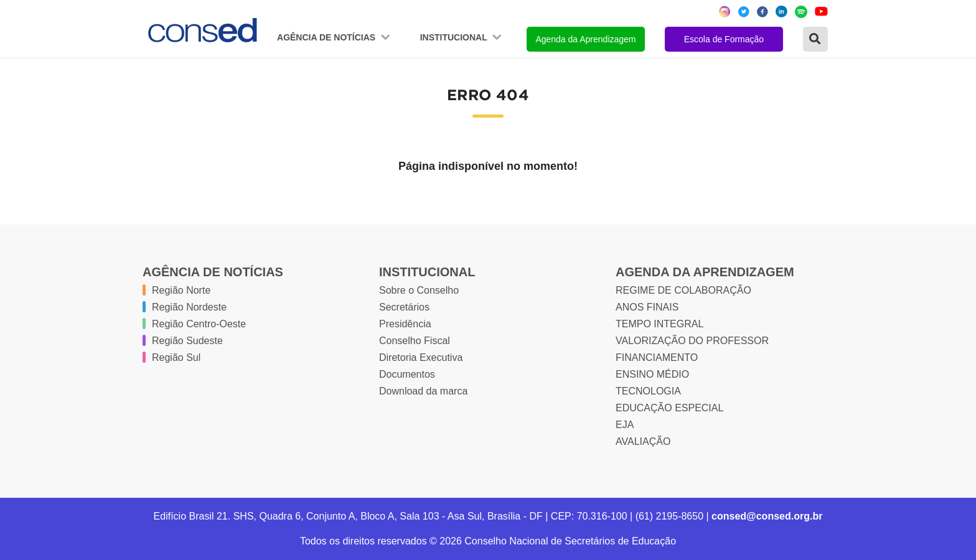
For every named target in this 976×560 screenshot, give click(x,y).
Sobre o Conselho (419, 290)
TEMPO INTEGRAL (659, 324)
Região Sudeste (187, 341)
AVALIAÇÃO (643, 441)
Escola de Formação (724, 39)
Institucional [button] (455, 37)
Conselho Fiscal (415, 341)
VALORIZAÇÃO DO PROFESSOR (692, 341)
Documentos (407, 374)
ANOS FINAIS (647, 307)
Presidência (405, 324)
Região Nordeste (189, 307)
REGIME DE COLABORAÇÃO (683, 290)
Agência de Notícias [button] (327, 37)
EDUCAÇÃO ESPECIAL (669, 408)
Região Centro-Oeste (199, 324)
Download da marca (423, 391)
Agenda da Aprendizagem (585, 39)
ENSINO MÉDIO (652, 374)
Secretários (404, 307)
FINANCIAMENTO (657, 357)
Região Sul (176, 357)
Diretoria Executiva (421, 357)
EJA (625, 425)
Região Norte (181, 290)
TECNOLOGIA (648, 391)
